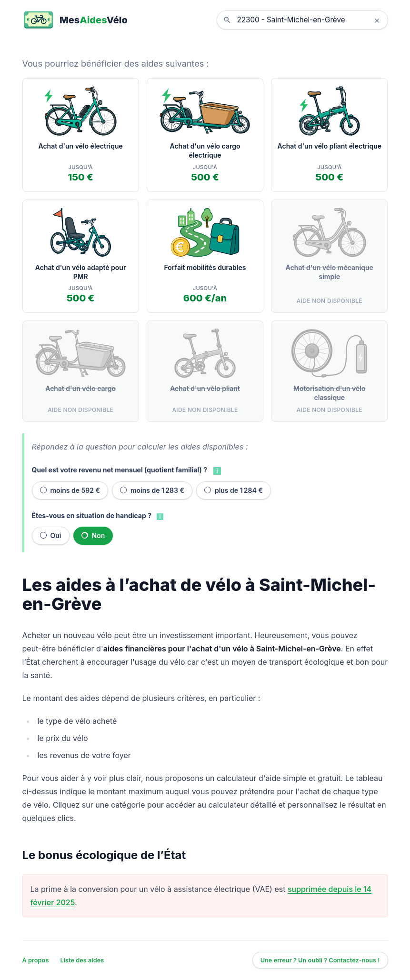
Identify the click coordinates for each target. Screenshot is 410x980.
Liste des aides (82, 960)
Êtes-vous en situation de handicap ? (92, 515)
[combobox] (310, 20)
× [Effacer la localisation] (377, 20)
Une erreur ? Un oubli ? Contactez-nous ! (320, 960)
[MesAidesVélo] (75, 20)
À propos (36, 960)
